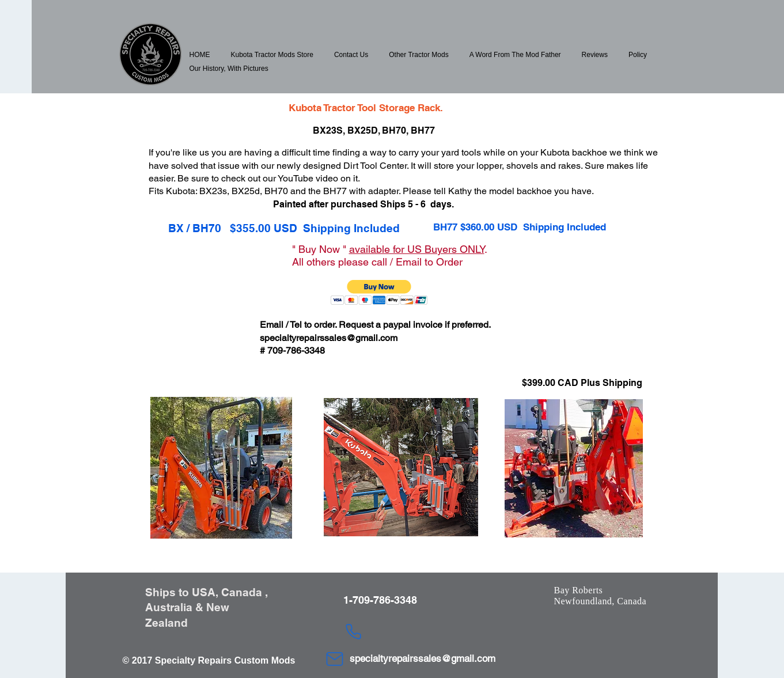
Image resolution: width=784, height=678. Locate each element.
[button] (272, 55)
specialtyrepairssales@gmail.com (329, 338)
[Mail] (335, 659)
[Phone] (354, 632)
